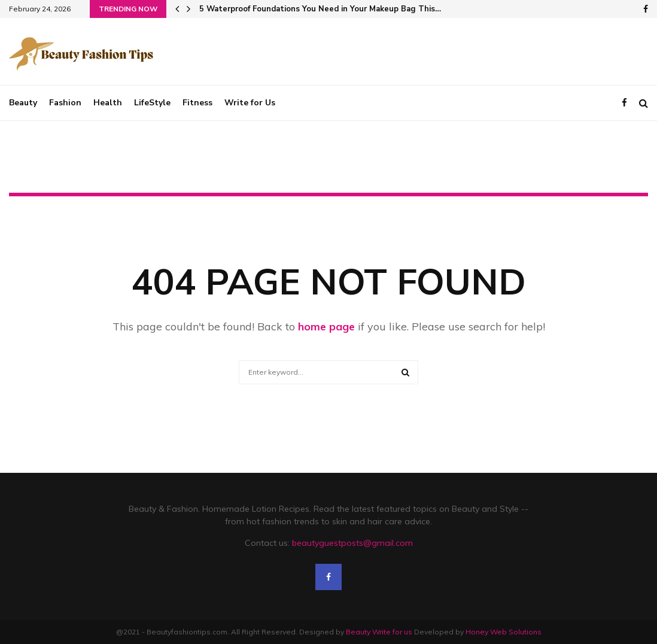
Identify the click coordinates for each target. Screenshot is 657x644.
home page (326, 326)
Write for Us (250, 103)
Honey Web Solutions (504, 632)
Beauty (23, 103)
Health (108, 103)
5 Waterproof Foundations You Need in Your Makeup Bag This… (320, 9)
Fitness (197, 103)
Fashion (65, 103)
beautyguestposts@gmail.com (352, 543)
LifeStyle (152, 103)
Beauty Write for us (379, 632)
